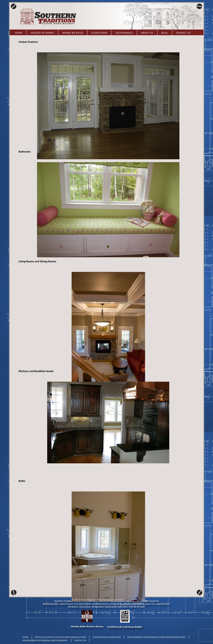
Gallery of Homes (42, 33)
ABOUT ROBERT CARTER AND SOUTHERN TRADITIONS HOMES (156, 637)
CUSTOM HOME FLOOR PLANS (107, 637)
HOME (26, 637)
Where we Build (73, 33)
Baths (22, 481)
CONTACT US (80, 640)
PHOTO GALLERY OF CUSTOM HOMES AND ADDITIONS (61, 637)
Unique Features (28, 42)
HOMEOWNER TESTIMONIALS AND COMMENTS (45, 640)
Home (19, 33)
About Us (147, 33)
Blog (165, 33)
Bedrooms (25, 152)
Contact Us (184, 33)
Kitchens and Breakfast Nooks (36, 371)
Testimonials (124, 33)
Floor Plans (99, 33)
